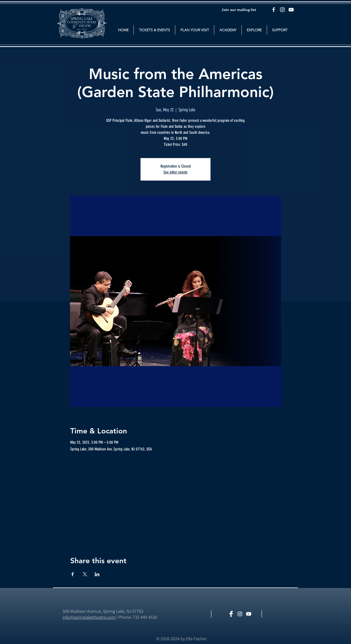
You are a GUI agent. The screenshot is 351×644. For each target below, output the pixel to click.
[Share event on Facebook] (73, 574)
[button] (154, 30)
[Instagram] (282, 10)
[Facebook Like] (280, 614)
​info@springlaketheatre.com (89, 617)
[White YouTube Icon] (249, 614)
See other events (175, 172)
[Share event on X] (85, 574)
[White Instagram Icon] (240, 614)
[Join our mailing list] (239, 10)
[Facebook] (274, 10)
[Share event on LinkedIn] (97, 574)
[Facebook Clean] (231, 614)
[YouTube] (291, 10)
